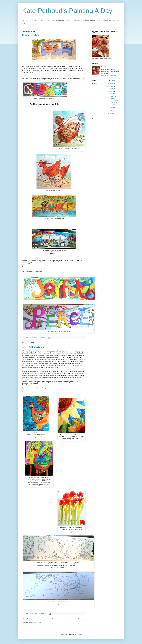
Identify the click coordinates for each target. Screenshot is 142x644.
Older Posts (81, 619)
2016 (111, 84)
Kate (105, 66)
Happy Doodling (31, 35)
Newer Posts (27, 619)
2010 (111, 113)
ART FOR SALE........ (34, 347)
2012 (111, 91)
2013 (111, 89)
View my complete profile (109, 76)
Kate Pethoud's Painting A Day (67, 11)
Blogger (79, 634)
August (114, 94)
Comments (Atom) (36, 622)
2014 (111, 86)
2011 (111, 111)
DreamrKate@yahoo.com (45, 388)
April (113, 107)
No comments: (43, 338)
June (113, 96)
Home (54, 619)
